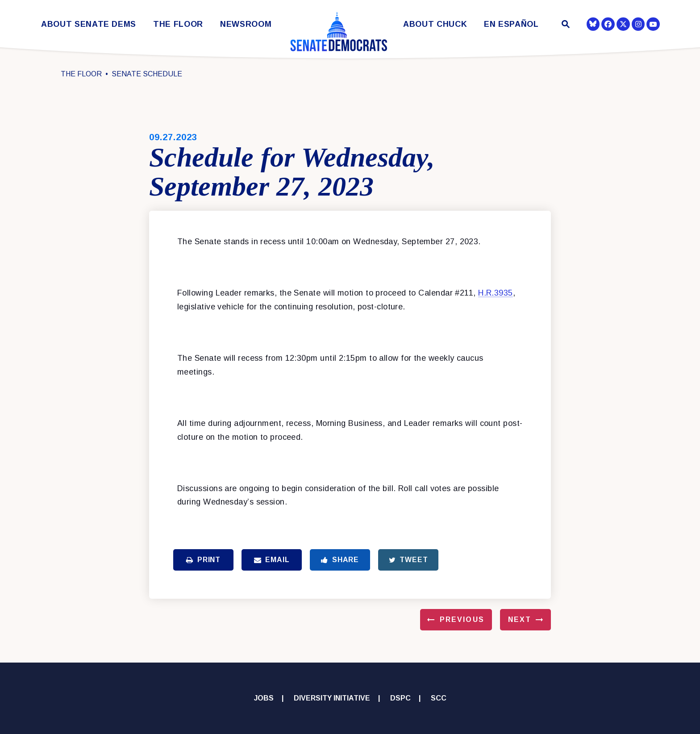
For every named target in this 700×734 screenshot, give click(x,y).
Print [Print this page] (203, 560)
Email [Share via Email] (272, 560)
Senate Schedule (147, 74)
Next (520, 619)
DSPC (400, 698)
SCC (439, 698)
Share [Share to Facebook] (340, 560)
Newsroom (246, 24)
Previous (462, 619)
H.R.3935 (496, 293)
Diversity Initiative (332, 698)
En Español (511, 24)
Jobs (264, 698)
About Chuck (435, 24)
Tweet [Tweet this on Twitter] (408, 560)
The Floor (178, 24)
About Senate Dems (89, 24)
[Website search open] (565, 25)
